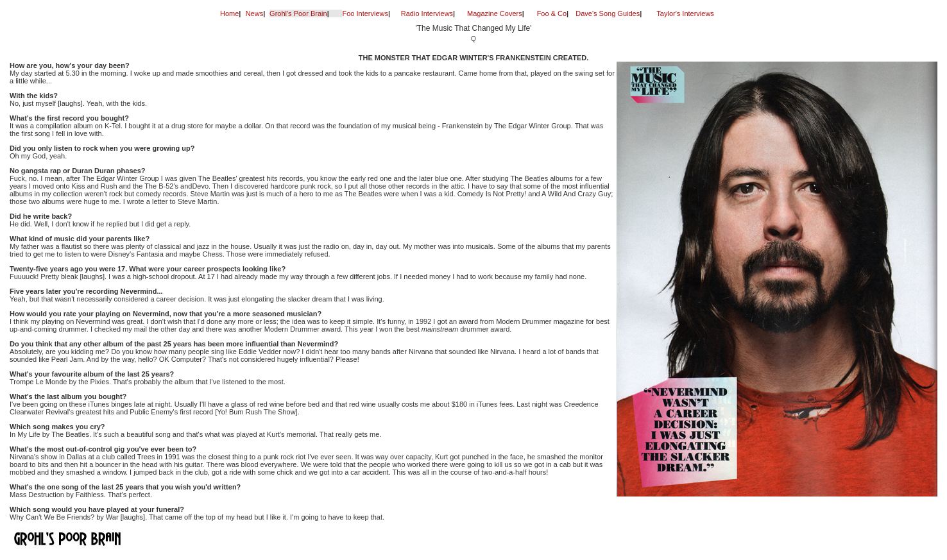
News (255, 13)
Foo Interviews (365, 13)
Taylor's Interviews (685, 13)
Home (229, 13)
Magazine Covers (495, 13)
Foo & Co (552, 13)
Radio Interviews (427, 13)
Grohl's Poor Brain (298, 13)
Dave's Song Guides (608, 13)
